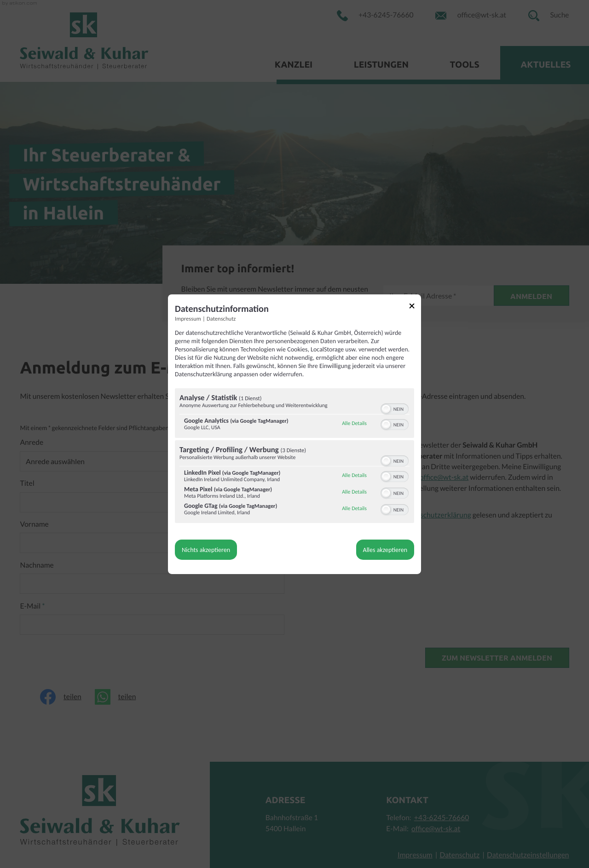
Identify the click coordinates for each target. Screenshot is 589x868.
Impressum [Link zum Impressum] (188, 319)
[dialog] (294, 434)
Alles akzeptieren (385, 550)
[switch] (395, 408)
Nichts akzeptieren (206, 550)
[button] (386, 409)
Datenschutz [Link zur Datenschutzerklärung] (221, 319)
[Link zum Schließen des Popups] (415, 307)
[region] (294, 457)
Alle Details (354, 424)
